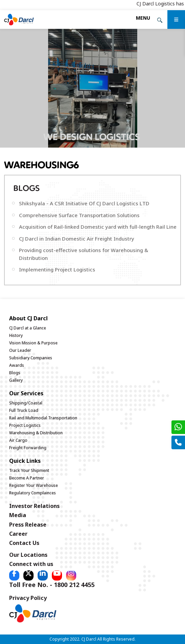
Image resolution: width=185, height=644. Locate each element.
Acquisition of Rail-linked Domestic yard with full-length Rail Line (98, 227)
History (16, 335)
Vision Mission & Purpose (33, 343)
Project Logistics (25, 425)
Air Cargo (18, 440)
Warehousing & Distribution (36, 433)
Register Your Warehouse (34, 485)
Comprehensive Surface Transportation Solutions (79, 215)
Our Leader (20, 350)
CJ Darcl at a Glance (28, 328)
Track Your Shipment (29, 470)
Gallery (16, 380)
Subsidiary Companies (31, 358)
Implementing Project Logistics (57, 269)
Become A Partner (27, 478)
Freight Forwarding (28, 448)
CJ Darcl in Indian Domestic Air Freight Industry (77, 239)
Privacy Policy (28, 598)
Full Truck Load (24, 410)
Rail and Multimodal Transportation (43, 418)
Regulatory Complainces (33, 493)
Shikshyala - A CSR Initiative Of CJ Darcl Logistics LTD (84, 203)
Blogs (15, 373)
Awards (17, 365)
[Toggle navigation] (143, 18)
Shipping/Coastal (26, 403)
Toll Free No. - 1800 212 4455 (52, 585)
